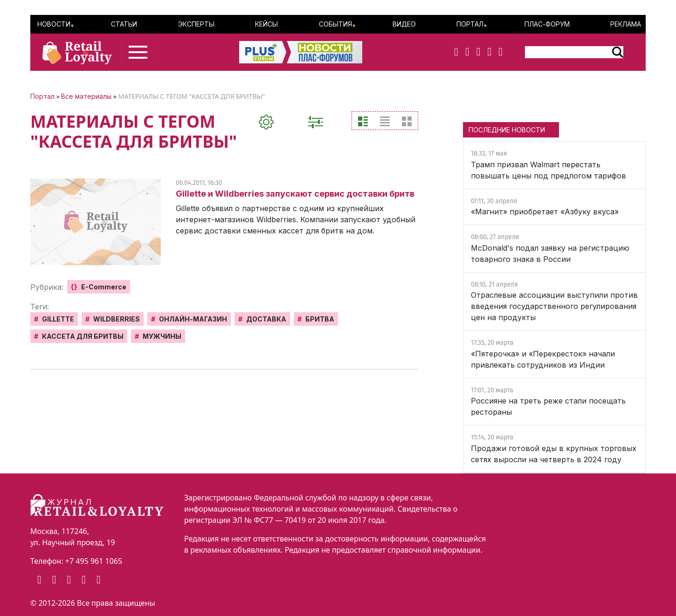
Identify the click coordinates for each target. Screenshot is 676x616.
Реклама (626, 24)
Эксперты (196, 24)
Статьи (124, 24)
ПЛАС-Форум (547, 24)
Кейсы (266, 24)
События (335, 24)
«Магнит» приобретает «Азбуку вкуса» (545, 212)
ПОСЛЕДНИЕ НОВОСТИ (507, 130)
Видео (404, 24)
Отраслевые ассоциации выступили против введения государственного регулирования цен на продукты (554, 306)
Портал (470, 24)
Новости (54, 24)
